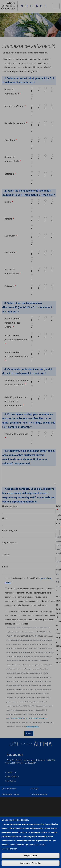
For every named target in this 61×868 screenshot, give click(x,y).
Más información (9, 854)
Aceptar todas (31, 861)
